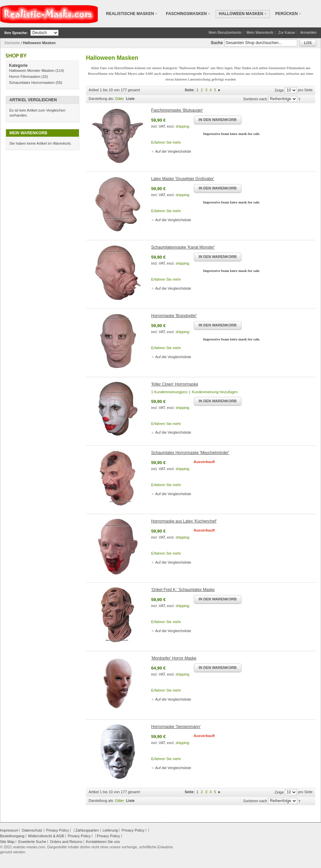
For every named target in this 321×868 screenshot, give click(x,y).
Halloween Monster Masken (32, 70)
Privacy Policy (58, 830)
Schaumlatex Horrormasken (32, 83)
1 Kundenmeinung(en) (169, 392)
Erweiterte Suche (32, 842)
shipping (182, 126)
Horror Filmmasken (25, 77)
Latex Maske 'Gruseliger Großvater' (183, 179)
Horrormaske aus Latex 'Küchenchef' (184, 521)
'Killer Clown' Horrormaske (175, 384)
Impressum (9, 830)
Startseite (12, 43)
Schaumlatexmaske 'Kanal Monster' (183, 247)
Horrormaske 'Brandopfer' (174, 316)
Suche (217, 43)
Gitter (120, 99)
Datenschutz (32, 830)
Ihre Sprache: (16, 33)
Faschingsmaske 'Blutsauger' (177, 110)
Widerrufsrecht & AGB (46, 836)
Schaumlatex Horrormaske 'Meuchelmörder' (190, 453)
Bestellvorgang (12, 836)
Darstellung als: (101, 99)
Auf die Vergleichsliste (173, 151)
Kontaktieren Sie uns (103, 842)
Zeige (279, 90)
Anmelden (308, 32)
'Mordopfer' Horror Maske (174, 658)
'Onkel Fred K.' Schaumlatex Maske (183, 590)
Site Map (7, 842)
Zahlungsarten (87, 830)
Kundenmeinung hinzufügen (215, 392)
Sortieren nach (255, 99)
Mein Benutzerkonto (225, 32)
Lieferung (110, 830)
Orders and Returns (66, 842)
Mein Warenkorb (260, 32)
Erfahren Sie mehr (166, 142)
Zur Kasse (287, 32)
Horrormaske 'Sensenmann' (176, 727)
